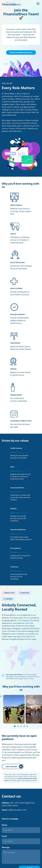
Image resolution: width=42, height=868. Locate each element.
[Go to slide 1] (15, 726)
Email (4, 836)
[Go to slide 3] (21, 726)
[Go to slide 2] (18, 726)
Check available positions (21, 52)
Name (4, 825)
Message (6, 847)
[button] (38, 4)
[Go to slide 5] (27, 726)
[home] (11, 4)
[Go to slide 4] (24, 726)
